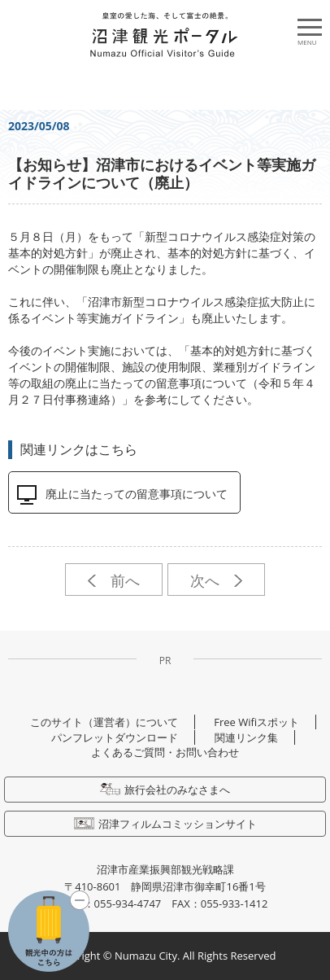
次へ (216, 580)
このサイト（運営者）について (104, 722)
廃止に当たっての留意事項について (137, 494)
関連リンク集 (246, 737)
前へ (113, 580)
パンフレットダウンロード (115, 737)
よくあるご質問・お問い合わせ (165, 752)
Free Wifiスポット (256, 722)
